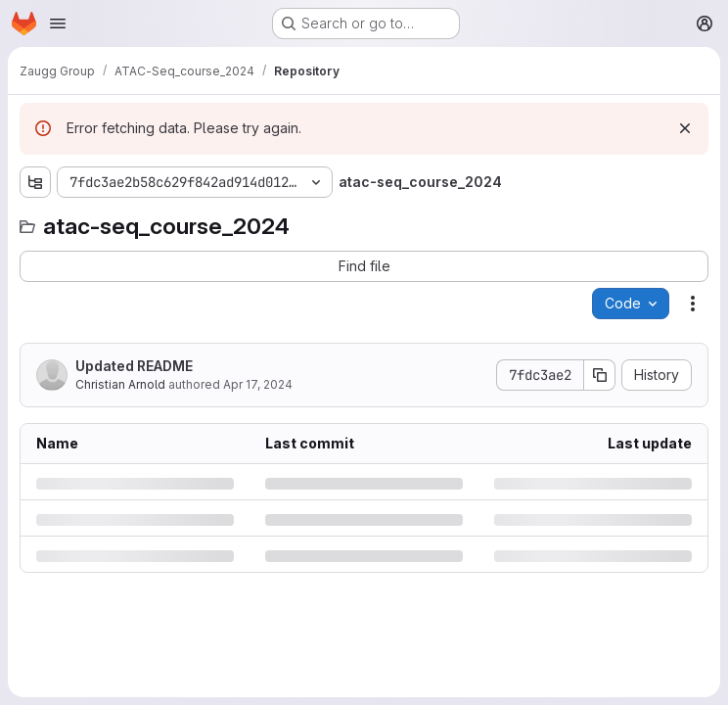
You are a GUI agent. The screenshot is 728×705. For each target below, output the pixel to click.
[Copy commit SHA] (600, 375)
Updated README (134, 366)
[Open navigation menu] (58, 23)
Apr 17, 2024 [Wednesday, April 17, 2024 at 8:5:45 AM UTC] (258, 384)
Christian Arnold (120, 384)
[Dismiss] (685, 128)
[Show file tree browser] (35, 182)
